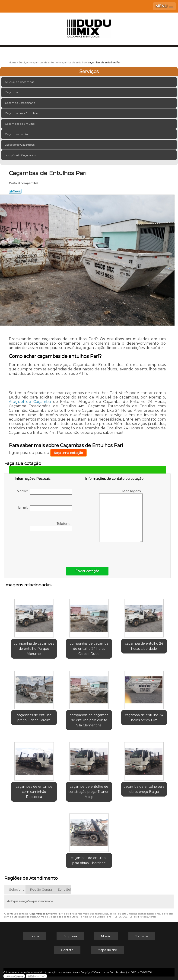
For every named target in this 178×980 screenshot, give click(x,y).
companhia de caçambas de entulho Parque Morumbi (34, 649)
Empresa (70, 936)
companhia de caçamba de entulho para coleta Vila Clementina (89, 720)
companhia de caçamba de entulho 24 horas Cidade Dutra (89, 649)
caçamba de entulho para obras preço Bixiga (144, 789)
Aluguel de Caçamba (30, 402)
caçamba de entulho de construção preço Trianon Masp (89, 792)
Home (35, 936)
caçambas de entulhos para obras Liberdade (89, 860)
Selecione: (17, 889)
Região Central (41, 889)
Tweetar (15, 191)
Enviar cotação (87, 571)
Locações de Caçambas (21, 155)
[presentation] (44, 548)
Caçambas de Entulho (20, 124)
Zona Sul (64, 889)
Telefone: (51, 526)
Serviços (89, 72)
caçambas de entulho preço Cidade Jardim (34, 718)
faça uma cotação (68, 453)
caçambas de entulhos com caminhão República (34, 792)
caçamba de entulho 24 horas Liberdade (144, 646)
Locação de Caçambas (20, 145)
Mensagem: (121, 516)
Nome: (44, 492)
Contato (67, 950)
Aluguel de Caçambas (20, 82)
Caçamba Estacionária (20, 103)
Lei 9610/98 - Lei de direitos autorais (135, 917)
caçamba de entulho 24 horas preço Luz (144, 718)
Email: (45, 508)
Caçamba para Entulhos (22, 113)
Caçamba (12, 92)
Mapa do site (107, 950)
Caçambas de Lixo (17, 134)
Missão (106, 936)
